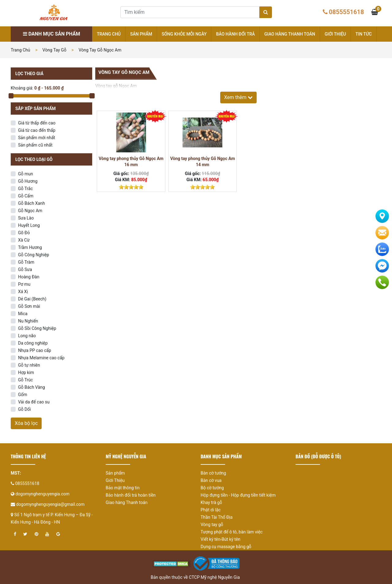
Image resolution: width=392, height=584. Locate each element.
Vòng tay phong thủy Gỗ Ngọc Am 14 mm (203, 162)
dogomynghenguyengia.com (42, 494)
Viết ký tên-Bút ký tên (221, 539)
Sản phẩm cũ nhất (35, 145)
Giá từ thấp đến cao (37, 123)
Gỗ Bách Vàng (32, 387)
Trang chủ (109, 34)
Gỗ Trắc (25, 189)
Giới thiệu (335, 34)
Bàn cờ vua (211, 480)
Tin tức (364, 34)
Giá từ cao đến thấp (37, 130)
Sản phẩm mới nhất (37, 138)
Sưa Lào (26, 218)
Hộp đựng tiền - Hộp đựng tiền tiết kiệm (238, 495)
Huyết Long (29, 225)
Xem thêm (238, 97)
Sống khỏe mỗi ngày (184, 34)
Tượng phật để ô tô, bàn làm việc (232, 532)
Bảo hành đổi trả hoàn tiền (131, 495)
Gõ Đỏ (24, 233)
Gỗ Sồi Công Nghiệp (37, 328)
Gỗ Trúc (25, 380)
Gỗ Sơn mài (29, 306)
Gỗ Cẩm (26, 196)
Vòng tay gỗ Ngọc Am (100, 50)
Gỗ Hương (28, 181)
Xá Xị (23, 292)
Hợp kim (26, 372)
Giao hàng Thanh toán (290, 34)
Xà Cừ (24, 240)
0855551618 (347, 12)
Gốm (23, 395)
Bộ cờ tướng (212, 488)
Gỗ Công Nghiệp (34, 255)
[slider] (131, 187)
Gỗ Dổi (24, 409)
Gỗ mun (26, 174)
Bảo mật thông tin (123, 488)
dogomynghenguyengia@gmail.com (50, 504)
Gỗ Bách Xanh (32, 203)
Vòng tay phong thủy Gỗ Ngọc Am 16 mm (131, 162)
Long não (27, 336)
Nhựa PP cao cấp (35, 350)
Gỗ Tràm (26, 262)
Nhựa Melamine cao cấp (41, 358)
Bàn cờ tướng (213, 473)
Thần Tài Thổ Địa (217, 517)
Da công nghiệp (33, 343)
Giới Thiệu (115, 480)
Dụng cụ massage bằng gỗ (226, 547)
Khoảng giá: (22, 88)
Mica (23, 314)
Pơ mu (24, 284)
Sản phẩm (141, 34)
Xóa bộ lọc (26, 423)
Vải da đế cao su (34, 402)
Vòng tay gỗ (55, 50)
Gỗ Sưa (25, 269)
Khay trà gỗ (211, 502)
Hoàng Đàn (29, 277)
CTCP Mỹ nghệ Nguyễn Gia (214, 577)
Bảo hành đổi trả (235, 34)
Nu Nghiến (28, 321)
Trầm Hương (30, 247)
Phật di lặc (211, 510)
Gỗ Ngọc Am (30, 211)
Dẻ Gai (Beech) (32, 299)
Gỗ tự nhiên (29, 365)
